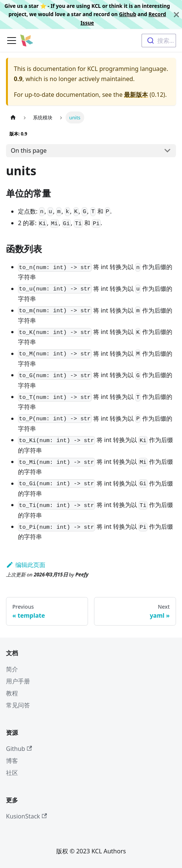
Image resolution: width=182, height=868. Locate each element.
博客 (12, 761)
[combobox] (159, 41)
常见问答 (18, 705)
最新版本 (136, 95)
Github (128, 14)
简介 (12, 669)
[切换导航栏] (12, 41)
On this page (29, 150)
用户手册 (18, 681)
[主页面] (13, 117)
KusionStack (26, 816)
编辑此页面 (26, 565)
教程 (12, 693)
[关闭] (176, 14)
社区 (12, 773)
